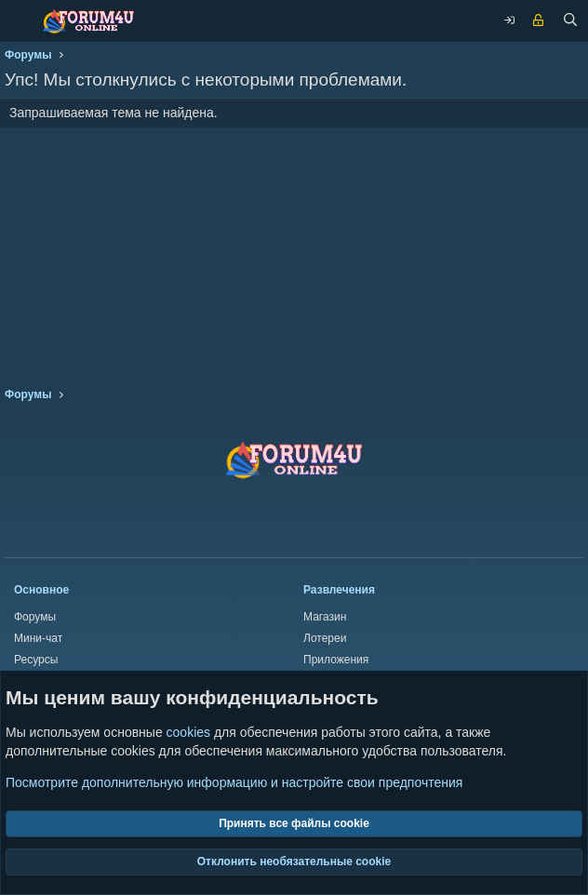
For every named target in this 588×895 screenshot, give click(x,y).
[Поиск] (570, 21)
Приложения (336, 660)
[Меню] (19, 21)
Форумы (35, 617)
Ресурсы (36, 660)
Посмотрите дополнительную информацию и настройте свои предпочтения (234, 782)
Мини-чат (38, 638)
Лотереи (325, 638)
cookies (188, 733)
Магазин (325, 617)
